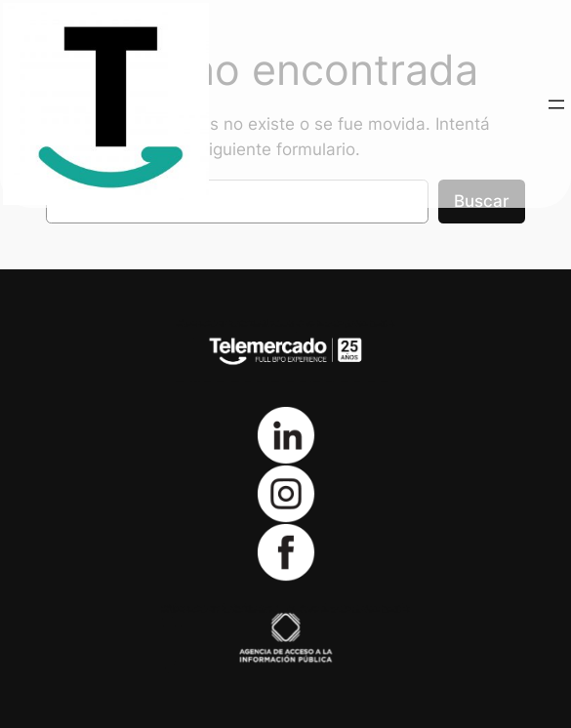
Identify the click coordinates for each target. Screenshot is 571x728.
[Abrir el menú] (556, 104)
